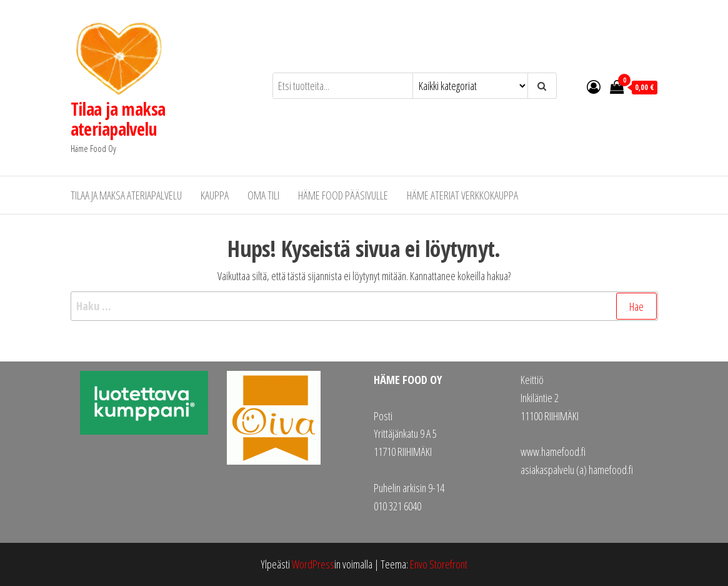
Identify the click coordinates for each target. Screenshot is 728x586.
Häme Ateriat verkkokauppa (462, 195)
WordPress (313, 564)
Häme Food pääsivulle (343, 195)
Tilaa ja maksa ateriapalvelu (118, 119)
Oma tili (263, 195)
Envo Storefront (439, 564)
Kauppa (215, 195)
